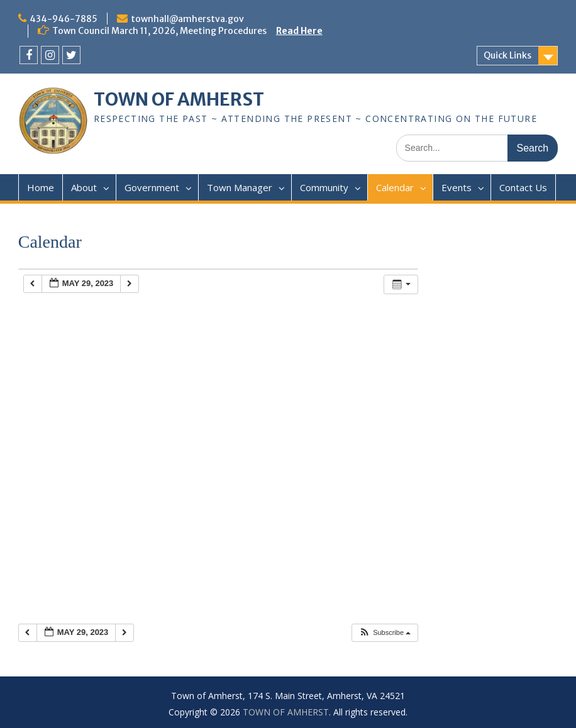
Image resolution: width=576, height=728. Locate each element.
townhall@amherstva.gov (187, 19)
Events (457, 187)
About (84, 187)
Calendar (395, 187)
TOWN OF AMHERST (179, 99)
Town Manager (240, 187)
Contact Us (523, 187)
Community (324, 187)
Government (152, 187)
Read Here (299, 31)
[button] (385, 633)
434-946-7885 (64, 19)
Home (41, 187)
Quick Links (507, 55)
